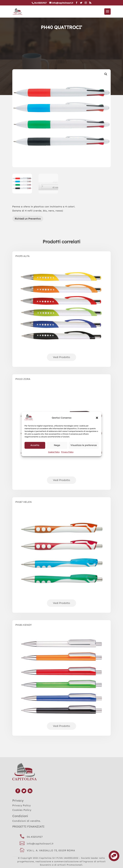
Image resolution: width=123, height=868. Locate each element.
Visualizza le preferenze (84, 445)
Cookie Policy (54, 452)
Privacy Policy (67, 452)
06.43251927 (35, 837)
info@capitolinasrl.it (40, 844)
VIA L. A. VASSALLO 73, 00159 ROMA (51, 850)
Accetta (35, 445)
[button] (97, 418)
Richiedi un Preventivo (28, 219)
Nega (57, 445)
